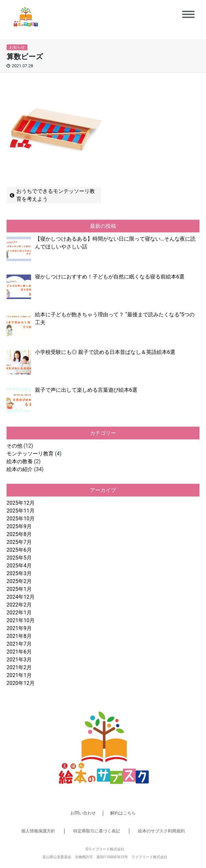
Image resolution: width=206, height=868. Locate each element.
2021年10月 (21, 620)
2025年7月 (19, 542)
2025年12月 (21, 503)
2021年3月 (19, 660)
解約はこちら (123, 813)
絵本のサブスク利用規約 (161, 831)
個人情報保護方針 (38, 831)
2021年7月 (19, 644)
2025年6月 (19, 550)
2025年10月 (21, 519)
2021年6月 (19, 652)
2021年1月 (19, 675)
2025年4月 (19, 566)
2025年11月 (21, 511)
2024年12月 (21, 597)
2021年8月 (19, 636)
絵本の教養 (20, 461)
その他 (14, 446)
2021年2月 (19, 667)
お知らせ (17, 47)
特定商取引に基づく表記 (97, 831)
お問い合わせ (83, 813)
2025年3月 (19, 573)
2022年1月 (19, 613)
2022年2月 (19, 605)
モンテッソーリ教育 (30, 454)
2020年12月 (21, 683)
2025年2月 (19, 581)
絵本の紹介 (20, 469)
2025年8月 (19, 534)
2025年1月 (19, 589)
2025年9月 (19, 526)
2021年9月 (19, 628)
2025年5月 (19, 558)
